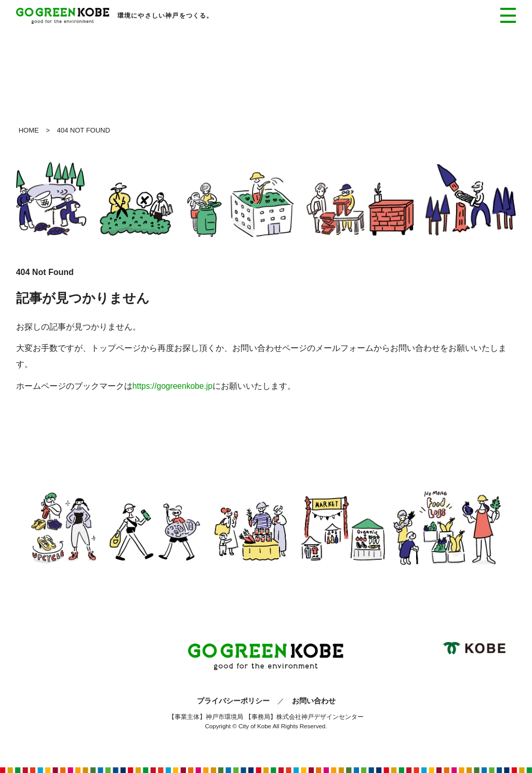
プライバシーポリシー (233, 701)
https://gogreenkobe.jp (172, 386)
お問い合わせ (314, 701)
